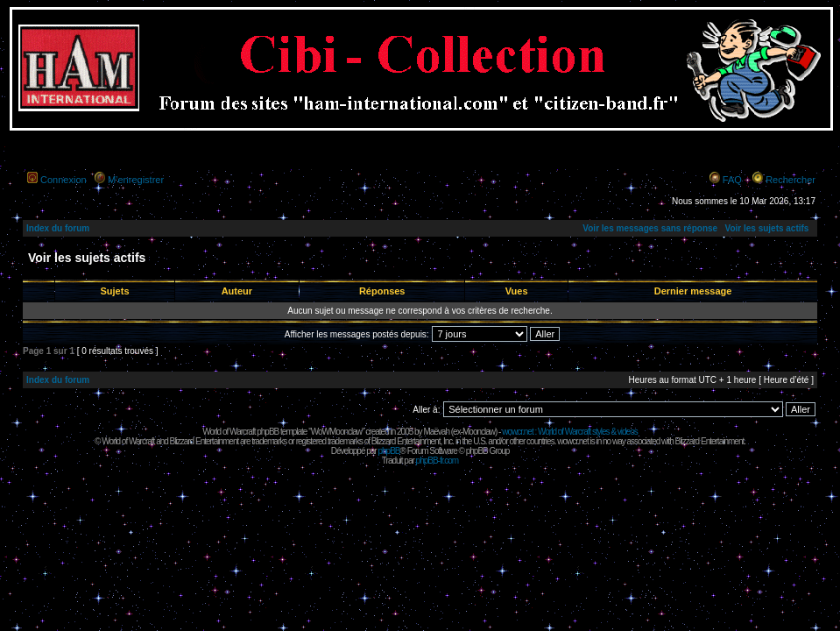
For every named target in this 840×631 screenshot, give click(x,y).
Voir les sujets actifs (766, 228)
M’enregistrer (136, 180)
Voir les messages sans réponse (650, 228)
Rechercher (791, 180)
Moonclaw (479, 432)
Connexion (64, 180)
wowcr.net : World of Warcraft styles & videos (570, 432)
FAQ (732, 180)
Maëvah (436, 432)
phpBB (388, 451)
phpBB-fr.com (438, 461)
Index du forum (58, 228)
